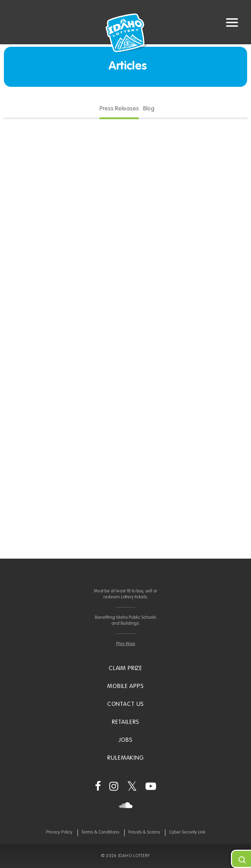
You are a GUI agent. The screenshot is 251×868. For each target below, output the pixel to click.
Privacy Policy (59, 832)
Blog (149, 109)
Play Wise (126, 644)
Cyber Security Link (187, 832)
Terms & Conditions (100, 832)
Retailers (126, 722)
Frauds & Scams (144, 832)
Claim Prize (125, 668)
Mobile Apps (125, 686)
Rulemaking (125, 758)
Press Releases (119, 109)
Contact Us (126, 704)
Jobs (125, 740)
